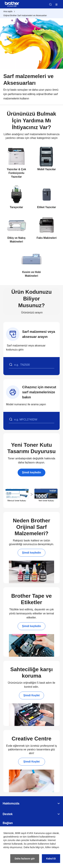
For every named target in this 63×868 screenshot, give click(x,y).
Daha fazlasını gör (25, 859)
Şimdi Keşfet (32, 695)
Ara (50, 4)
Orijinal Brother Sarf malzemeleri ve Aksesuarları (25, 16)
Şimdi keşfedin (32, 472)
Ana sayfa (8, 11)
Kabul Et (51, 859)
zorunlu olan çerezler (18, 840)
